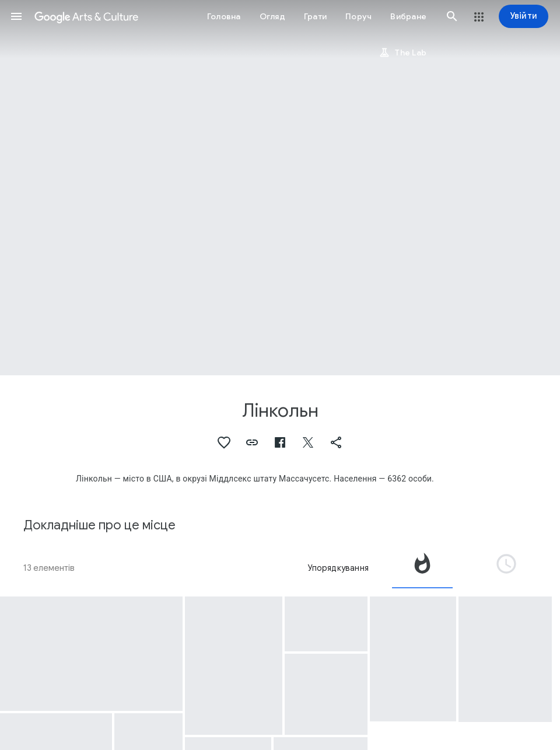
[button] (16, 16)
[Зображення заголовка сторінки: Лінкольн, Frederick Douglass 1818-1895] (280, 188)
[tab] (422, 568)
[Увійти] (524, 16)
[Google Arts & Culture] (86, 16)
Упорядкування (338, 568)
